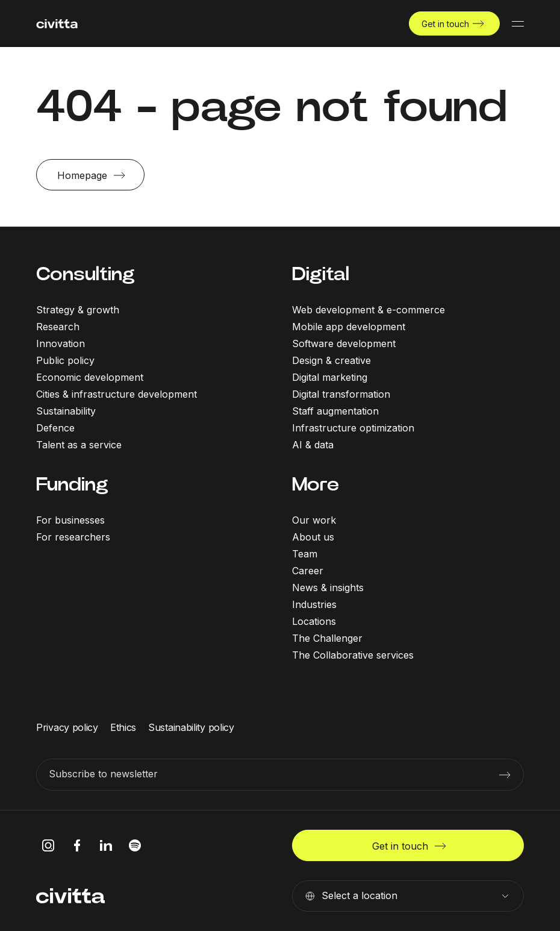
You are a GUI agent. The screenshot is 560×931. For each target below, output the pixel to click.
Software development (344, 343)
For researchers (73, 537)
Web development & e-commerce (369, 310)
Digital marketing (330, 377)
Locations (314, 621)
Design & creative (331, 360)
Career (308, 571)
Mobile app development (349, 327)
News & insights (328, 588)
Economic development (90, 377)
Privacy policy (67, 727)
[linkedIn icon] (106, 845)
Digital (321, 274)
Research (58, 327)
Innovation (61, 343)
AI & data (313, 445)
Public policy (65, 360)
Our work (314, 520)
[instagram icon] (48, 845)
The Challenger (327, 638)
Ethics (123, 727)
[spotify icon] (135, 845)
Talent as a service (79, 445)
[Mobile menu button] (518, 24)
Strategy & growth (78, 310)
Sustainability (66, 411)
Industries (314, 604)
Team (305, 554)
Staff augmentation (335, 411)
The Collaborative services (353, 655)
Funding (72, 484)
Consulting (86, 274)
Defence (55, 428)
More (316, 484)
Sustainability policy (191, 727)
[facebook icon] (77, 845)
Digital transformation (341, 394)
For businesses (70, 520)
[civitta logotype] (57, 24)
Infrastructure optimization (353, 428)
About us (313, 537)
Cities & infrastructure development (117, 394)
